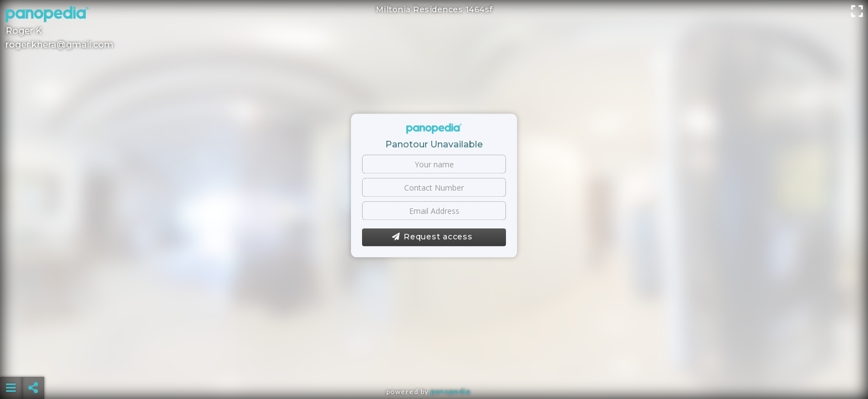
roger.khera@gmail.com (60, 45)
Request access (432, 237)
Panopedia (451, 392)
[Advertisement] (434, 360)
